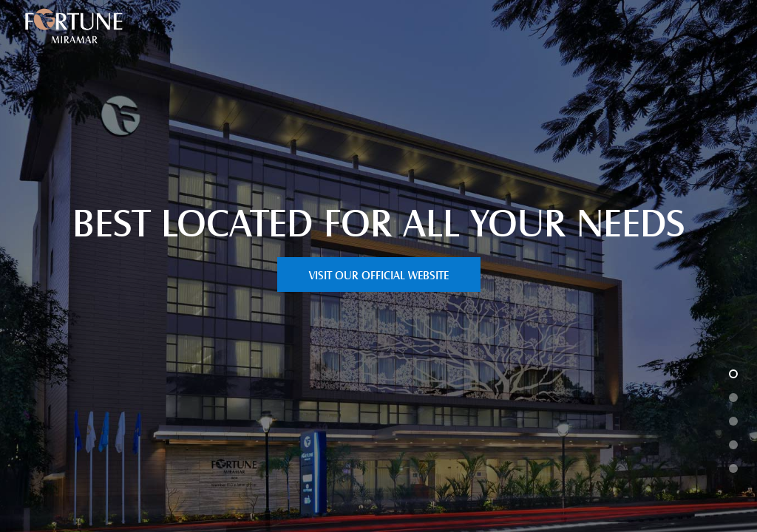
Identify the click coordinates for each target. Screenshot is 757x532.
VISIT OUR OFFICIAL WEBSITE (379, 274)
